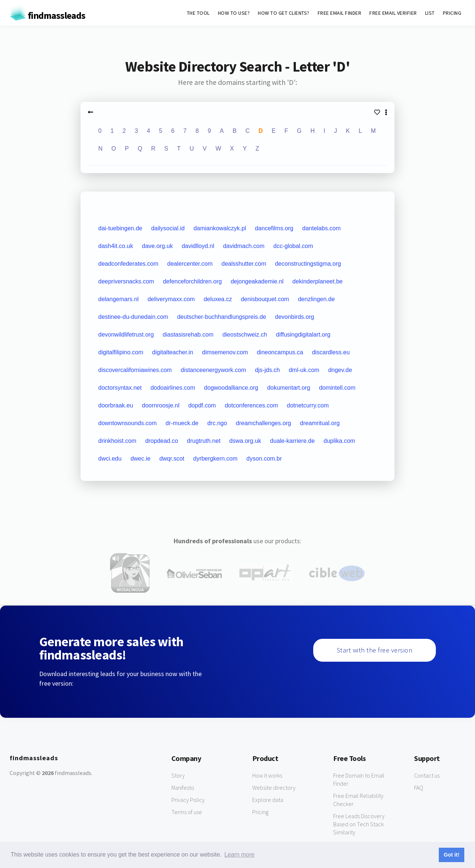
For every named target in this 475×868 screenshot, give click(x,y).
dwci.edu (110, 459)
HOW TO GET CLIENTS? (284, 13)
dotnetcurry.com (308, 405)
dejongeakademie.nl (257, 281)
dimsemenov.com (225, 352)
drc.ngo (217, 423)
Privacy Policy (188, 800)
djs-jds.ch (267, 370)
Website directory (274, 788)
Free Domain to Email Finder (359, 779)
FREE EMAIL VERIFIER (393, 13)
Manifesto (183, 788)
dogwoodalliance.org (231, 388)
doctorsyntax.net (120, 388)
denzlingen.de (317, 299)
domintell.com (337, 388)
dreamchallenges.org (264, 423)
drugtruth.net (204, 441)
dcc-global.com (293, 246)
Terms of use (187, 812)
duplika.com (339, 441)
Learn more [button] (239, 855)
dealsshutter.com (244, 264)
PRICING (452, 13)
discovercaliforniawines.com (135, 370)
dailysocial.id (168, 228)
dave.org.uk (157, 246)
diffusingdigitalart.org (303, 335)
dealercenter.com (190, 264)
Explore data (268, 800)
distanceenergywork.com (213, 370)
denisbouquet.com (265, 299)
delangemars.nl (118, 299)
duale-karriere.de (292, 441)
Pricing (260, 812)
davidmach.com (244, 246)
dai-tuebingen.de (120, 228)
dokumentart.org (289, 388)
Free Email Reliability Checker (358, 800)
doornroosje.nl (160, 405)
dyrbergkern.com (215, 459)
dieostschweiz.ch (245, 335)
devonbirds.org (295, 317)
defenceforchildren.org (192, 281)
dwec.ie (140, 459)
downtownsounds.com (127, 423)
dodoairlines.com (173, 388)
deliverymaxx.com (171, 299)
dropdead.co (162, 441)
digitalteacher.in (173, 352)
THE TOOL (198, 13)
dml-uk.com (304, 370)
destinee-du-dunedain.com (133, 317)
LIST (430, 13)
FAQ (419, 788)
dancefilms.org (274, 228)
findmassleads (47, 15)
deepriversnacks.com (126, 281)
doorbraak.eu (116, 405)
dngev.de (340, 370)
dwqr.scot (172, 459)
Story (178, 775)
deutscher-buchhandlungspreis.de (221, 317)
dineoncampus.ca (280, 352)
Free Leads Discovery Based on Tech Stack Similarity (359, 824)
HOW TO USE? (234, 13)
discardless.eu (331, 352)
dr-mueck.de (182, 423)
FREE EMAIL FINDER (340, 13)
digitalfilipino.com (121, 352)
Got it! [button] (451, 855)
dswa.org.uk (245, 441)
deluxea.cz (218, 299)
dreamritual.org (320, 423)
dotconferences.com (251, 405)
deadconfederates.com (128, 264)
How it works (267, 775)
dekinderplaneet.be (318, 281)
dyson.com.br (264, 459)
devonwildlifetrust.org (126, 335)
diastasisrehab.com (188, 335)
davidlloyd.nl (198, 246)
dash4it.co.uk (116, 246)
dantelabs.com (321, 228)
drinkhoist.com (117, 441)
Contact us (427, 775)
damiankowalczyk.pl (220, 228)
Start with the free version (375, 650)
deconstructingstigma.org (308, 264)
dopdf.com (202, 405)
